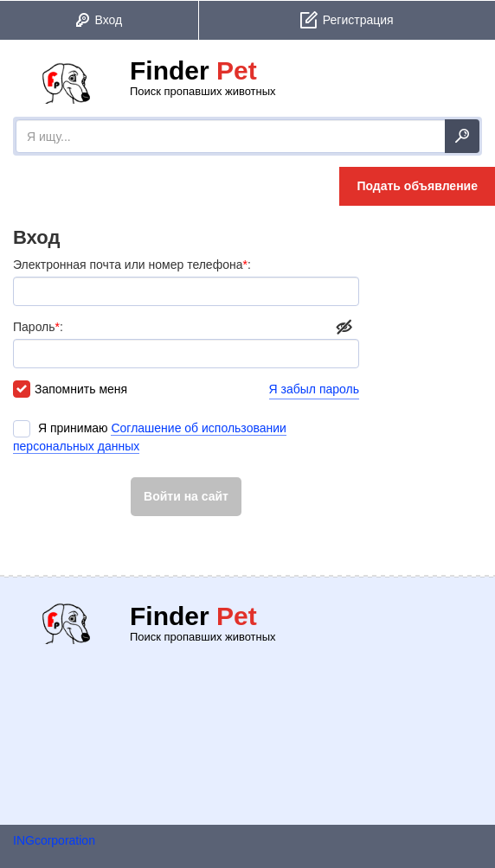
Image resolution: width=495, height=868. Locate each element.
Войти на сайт (186, 496)
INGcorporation (54, 840)
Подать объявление (417, 186)
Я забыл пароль (314, 389)
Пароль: (186, 344)
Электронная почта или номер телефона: (186, 282)
